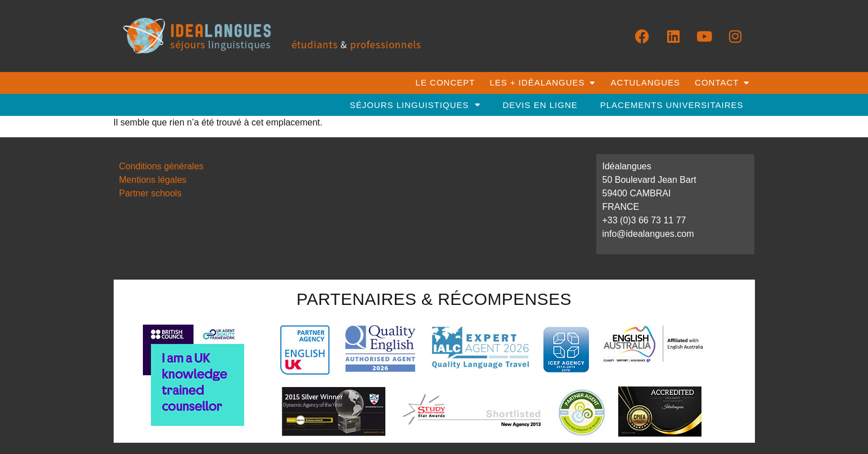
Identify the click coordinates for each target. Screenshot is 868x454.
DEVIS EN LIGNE (540, 105)
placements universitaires (672, 105)
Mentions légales (153, 180)
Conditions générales (161, 166)
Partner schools (150, 193)
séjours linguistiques (415, 105)
